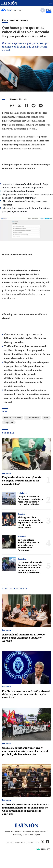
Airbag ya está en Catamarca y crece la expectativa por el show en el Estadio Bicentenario (30, 523)
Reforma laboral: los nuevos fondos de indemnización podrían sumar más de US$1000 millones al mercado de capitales (26, 809)
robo (46, 418)
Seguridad (9, 422)
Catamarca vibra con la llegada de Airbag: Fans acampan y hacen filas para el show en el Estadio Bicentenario (30, 568)
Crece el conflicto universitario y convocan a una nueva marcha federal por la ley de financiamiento (25, 751)
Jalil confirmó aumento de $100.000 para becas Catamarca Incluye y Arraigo (23, 638)
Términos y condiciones (23, 835)
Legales (37, 835)
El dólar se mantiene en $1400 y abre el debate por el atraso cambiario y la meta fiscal (26, 694)
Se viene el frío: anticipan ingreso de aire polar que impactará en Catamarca (29, 545)
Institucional (20, 842)
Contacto (9, 842)
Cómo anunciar (33, 842)
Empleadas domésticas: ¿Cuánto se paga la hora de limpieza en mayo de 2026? (22, 481)
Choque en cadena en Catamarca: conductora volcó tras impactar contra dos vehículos (30, 501)
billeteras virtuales (13, 418)
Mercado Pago (33, 418)
